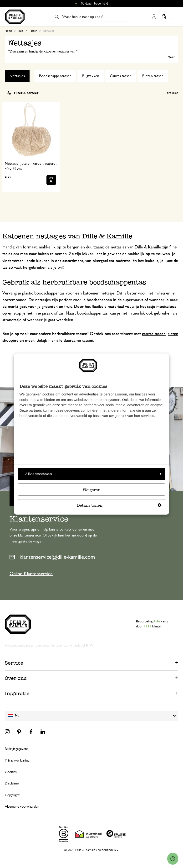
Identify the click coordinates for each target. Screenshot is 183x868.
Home (8, 31)
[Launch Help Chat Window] (173, 859)
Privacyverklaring (17, 760)
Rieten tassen (153, 76)
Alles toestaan (93, 474)
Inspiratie (17, 693)
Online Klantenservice (31, 574)
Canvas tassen (121, 76)
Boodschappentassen (55, 76)
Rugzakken (91, 76)
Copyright (12, 795)
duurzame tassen (78, 341)
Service (14, 663)
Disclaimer (12, 783)
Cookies (11, 772)
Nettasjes (17, 76)
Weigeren (92, 490)
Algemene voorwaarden (22, 807)
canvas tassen (154, 334)
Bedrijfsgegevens (17, 749)
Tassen (33, 31)
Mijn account (154, 17)
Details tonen (119, 505)
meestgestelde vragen (26, 541)
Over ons (16, 678)
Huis (21, 31)
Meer (171, 57)
